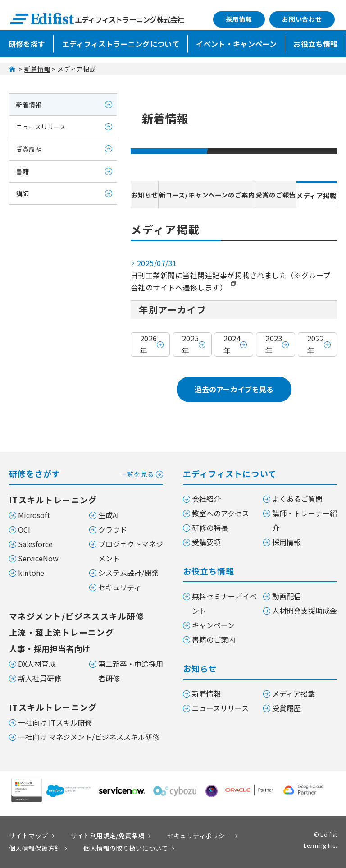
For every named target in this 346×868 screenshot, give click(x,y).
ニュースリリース (41, 127)
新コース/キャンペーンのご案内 (206, 195)
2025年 (191, 344)
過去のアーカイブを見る (234, 389)
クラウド (113, 529)
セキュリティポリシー (199, 836)
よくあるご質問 (297, 499)
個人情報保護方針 (35, 848)
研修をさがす (86, 473)
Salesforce (35, 544)
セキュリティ (120, 587)
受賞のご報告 (275, 195)
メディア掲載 (315, 195)
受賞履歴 (29, 149)
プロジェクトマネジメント (131, 551)
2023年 (274, 344)
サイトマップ (29, 836)
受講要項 (206, 542)
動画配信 (287, 596)
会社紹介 (206, 499)
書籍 (23, 171)
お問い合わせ (302, 19)
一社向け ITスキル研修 (55, 722)
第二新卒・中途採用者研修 (131, 671)
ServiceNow (38, 558)
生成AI (109, 515)
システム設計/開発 (128, 573)
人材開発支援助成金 (305, 611)
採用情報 (239, 19)
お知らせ (143, 195)
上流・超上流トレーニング (61, 632)
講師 (23, 193)
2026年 (149, 344)
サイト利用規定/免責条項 (108, 836)
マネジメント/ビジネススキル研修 (77, 616)
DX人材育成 (37, 664)
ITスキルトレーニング (53, 500)
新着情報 (37, 69)
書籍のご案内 (214, 639)
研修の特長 (210, 528)
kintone (31, 573)
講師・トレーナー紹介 (305, 520)
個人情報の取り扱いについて (125, 848)
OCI (24, 529)
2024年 (232, 344)
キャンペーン (213, 625)
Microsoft (34, 515)
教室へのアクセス (221, 513)
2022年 (316, 344)
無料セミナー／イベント (224, 603)
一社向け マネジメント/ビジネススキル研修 (89, 737)
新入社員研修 (40, 678)
